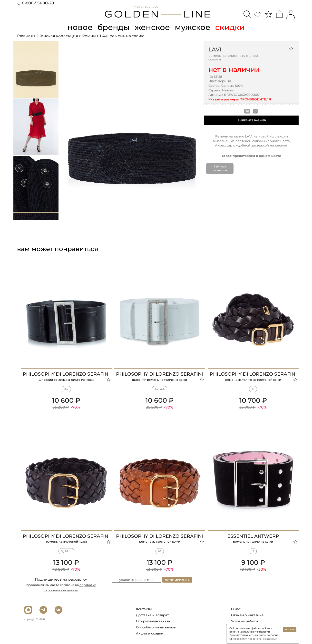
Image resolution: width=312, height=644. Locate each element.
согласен (290, 629)
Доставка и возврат (152, 615)
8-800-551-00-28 (35, 3)
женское (152, 27)
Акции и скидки (150, 633)
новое (80, 27)
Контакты (144, 609)
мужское (193, 27)
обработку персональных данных (255, 639)
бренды (114, 27)
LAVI (215, 49)
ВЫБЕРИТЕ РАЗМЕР (252, 120)
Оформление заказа (153, 621)
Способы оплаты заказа (156, 627)
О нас (236, 609)
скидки (230, 27)
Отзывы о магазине (247, 615)
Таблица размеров (220, 168)
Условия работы (244, 621)
